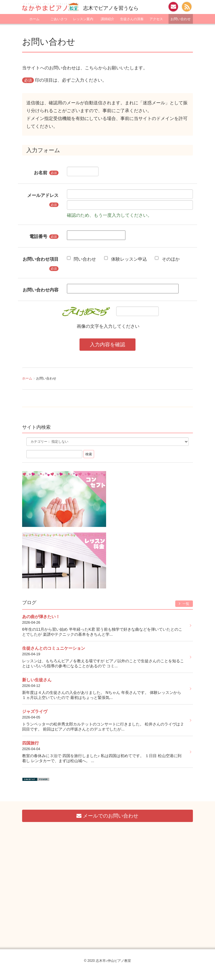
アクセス (156, 19)
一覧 (184, 604)
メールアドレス (43, 195)
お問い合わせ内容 (41, 290)
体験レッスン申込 (125, 259)
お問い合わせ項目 (41, 259)
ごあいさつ (59, 19)
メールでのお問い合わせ (107, 816)
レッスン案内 (83, 19)
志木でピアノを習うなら (111, 8)
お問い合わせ (181, 19)
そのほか (167, 259)
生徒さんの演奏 (132, 19)
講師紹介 (107, 19)
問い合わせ (81, 259)
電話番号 (38, 236)
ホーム (34, 19)
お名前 (41, 173)
